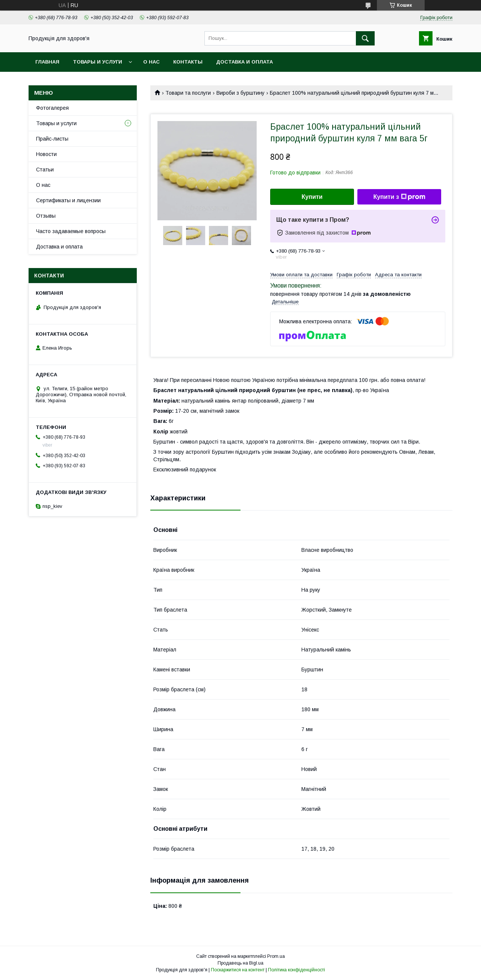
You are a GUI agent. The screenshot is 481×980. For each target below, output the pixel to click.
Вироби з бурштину (240, 93)
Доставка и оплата (244, 62)
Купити (312, 197)
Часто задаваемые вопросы (71, 231)
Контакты (188, 62)
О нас (151, 62)
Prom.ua (276, 956)
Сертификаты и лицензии (68, 200)
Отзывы (46, 216)
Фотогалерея (52, 108)
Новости (46, 154)
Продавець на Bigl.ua (240, 963)
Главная (47, 62)
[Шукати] (365, 38)
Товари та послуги (188, 93)
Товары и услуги (98, 62)
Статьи (45, 170)
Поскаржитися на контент (238, 970)
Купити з (399, 197)
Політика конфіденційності (296, 970)
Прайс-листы (52, 139)
